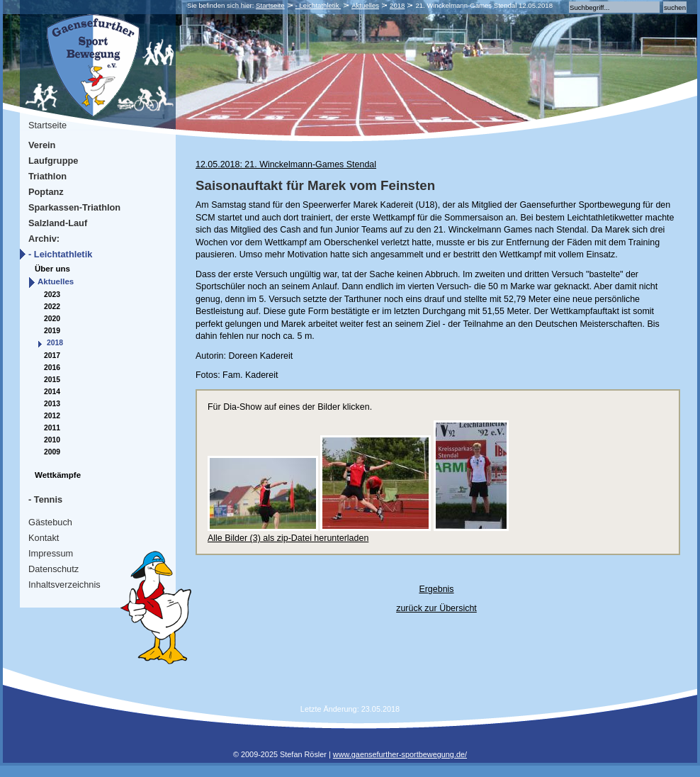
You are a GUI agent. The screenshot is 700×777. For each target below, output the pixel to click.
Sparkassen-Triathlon (74, 207)
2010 (52, 440)
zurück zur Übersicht (436, 608)
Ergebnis (436, 589)
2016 (52, 368)
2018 (397, 5)
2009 (52, 452)
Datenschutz (53, 569)
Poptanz (46, 192)
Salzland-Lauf (58, 223)
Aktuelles (365, 5)
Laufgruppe (53, 161)
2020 (52, 319)
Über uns (52, 269)
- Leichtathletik (318, 5)
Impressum (51, 553)
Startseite (270, 5)
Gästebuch (50, 522)
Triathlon (47, 176)
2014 (52, 392)
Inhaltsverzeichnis (64, 585)
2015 (52, 380)
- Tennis (45, 499)
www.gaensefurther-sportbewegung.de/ (400, 754)
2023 (52, 295)
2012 (52, 416)
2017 (52, 356)
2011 (52, 428)
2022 (52, 307)
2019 (52, 331)
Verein (42, 145)
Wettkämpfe (58, 475)
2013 (52, 404)
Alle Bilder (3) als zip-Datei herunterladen (288, 538)
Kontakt (44, 538)
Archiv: (44, 239)
